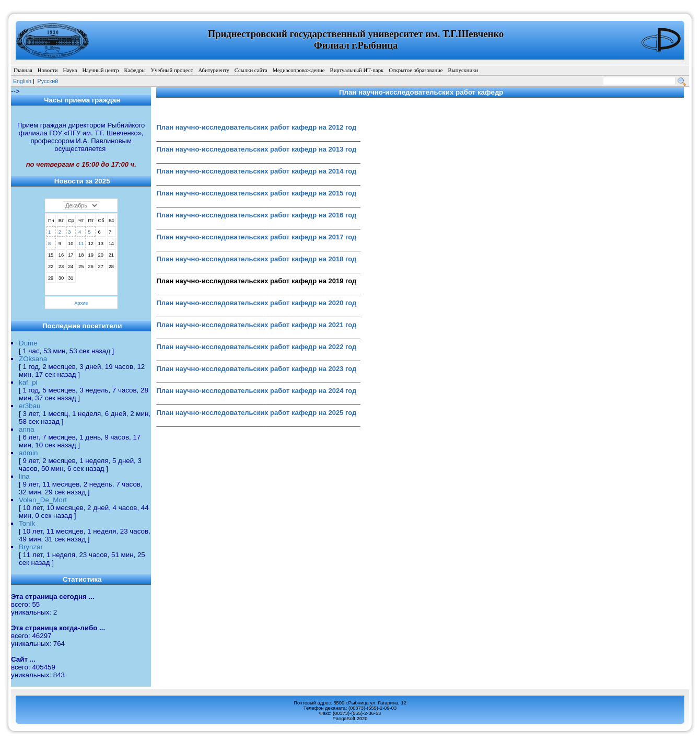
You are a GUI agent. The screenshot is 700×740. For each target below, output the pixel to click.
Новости (48, 70)
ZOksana (33, 359)
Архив (81, 303)
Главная (23, 70)
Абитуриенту (213, 70)
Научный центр (100, 70)
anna (27, 429)
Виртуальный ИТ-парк (357, 70)
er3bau (30, 406)
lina (24, 476)
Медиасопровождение (299, 70)
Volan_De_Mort (43, 500)
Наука (70, 70)
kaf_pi (28, 382)
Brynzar (31, 547)
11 (81, 244)
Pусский (48, 81)
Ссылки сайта (251, 70)
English (22, 81)
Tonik (27, 523)
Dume (28, 343)
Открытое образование (416, 70)
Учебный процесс (172, 70)
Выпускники (463, 70)
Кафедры (135, 70)
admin (28, 453)
